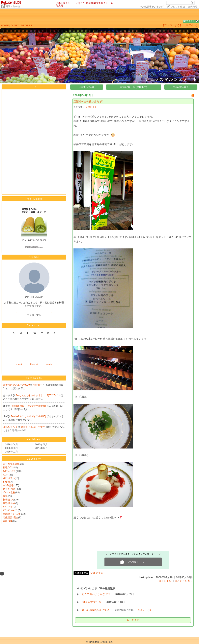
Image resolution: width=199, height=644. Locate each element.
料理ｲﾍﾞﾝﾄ (8, 468)
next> (49, 364)
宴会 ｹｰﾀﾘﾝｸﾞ (10, 489)
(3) (102, 101)
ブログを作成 (178, 7)
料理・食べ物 (13, 6)
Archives (34, 439)
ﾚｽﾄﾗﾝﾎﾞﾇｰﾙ (9, 478)
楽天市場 (193, 7)
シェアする (97, 573)
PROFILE (27, 25)
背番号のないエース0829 (16, 385)
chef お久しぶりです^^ (33, 427)
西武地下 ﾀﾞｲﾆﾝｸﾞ (12, 514)
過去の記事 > (181, 87)
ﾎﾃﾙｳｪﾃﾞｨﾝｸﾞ (9, 471)
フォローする (34, 315)
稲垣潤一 (38, 385)
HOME (5, 25)
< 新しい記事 (87, 87)
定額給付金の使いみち (86, 101)
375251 (189, 21)
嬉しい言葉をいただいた (96, 610)
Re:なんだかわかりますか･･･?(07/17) (36, 395)
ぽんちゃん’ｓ (10, 427)
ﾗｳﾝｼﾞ (6, 475)
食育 (5, 496)
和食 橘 (7, 482)
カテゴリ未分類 (11, 464)
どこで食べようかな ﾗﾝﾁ (96, 594)
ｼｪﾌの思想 (8, 485)
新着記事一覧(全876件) (134, 87)
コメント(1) (144, 610)
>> (151, 7)
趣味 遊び (8, 500)
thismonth (34, 364)
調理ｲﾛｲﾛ (8, 521)
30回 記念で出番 (91, 602)
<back (19, 364)
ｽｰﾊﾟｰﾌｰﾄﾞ (8, 507)
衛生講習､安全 (11, 517)
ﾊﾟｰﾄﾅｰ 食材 (9, 493)
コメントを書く (183, 581)
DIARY (15, 25)
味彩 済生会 (9, 503)
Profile (34, 257)
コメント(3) (165, 581)
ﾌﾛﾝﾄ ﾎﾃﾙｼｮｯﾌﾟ (10, 510)
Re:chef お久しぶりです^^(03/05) (28, 406)
